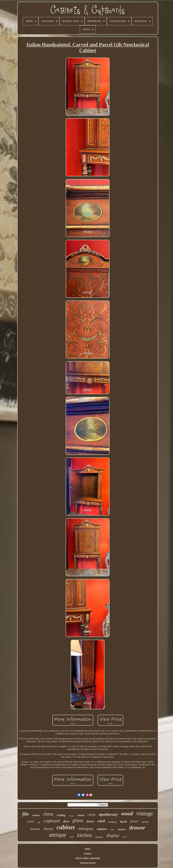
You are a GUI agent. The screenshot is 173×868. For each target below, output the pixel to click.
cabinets (102, 829)
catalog (61, 815)
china (48, 814)
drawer (137, 828)
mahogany (86, 829)
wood (127, 814)
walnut (36, 815)
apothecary (108, 814)
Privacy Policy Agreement (88, 858)
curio (91, 814)
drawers (122, 829)
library (48, 829)
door (125, 837)
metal (31, 821)
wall (39, 822)
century (112, 822)
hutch (124, 822)
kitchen (84, 835)
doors (90, 821)
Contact (88, 853)
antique (57, 835)
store (112, 829)
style (72, 837)
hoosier (35, 829)
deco (66, 821)
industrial (99, 837)
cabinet (66, 827)
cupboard (52, 821)
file (26, 814)
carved (145, 822)
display (113, 835)
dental (81, 815)
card (101, 821)
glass (78, 820)
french (134, 821)
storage (71, 816)
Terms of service (88, 863)
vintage (145, 813)
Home (88, 849)
